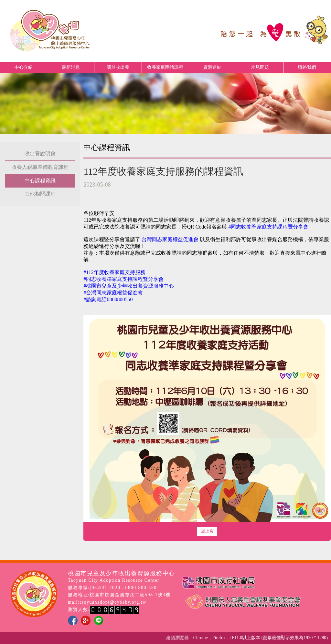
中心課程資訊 (40, 181)
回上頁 (207, 531)
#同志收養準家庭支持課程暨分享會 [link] (268, 227)
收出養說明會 (40, 153)
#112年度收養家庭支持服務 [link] (114, 272)
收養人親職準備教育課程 (40, 167)
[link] (170, 239)
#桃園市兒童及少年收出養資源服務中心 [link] (129, 286)
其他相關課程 (40, 194)
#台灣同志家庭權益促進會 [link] (113, 293)
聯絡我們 (307, 67)
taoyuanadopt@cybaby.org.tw (113, 602)
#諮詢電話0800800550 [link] (108, 299)
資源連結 (212, 67)
